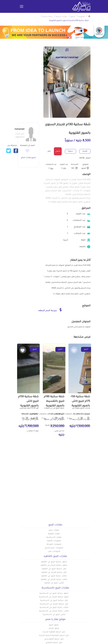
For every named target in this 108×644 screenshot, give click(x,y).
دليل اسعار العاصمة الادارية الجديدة (54, 636)
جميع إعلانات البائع (29, 158)
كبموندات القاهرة (54, 541)
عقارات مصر (54, 530)
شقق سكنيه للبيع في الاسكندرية (54, 593)
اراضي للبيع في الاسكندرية (54, 615)
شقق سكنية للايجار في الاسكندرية (54, 597)
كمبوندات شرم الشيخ (54, 548)
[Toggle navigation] (22, 7)
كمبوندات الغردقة (54, 544)
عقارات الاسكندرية (54, 537)
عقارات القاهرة (54, 534)
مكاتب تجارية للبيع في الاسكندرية (54, 608)
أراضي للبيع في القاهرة (54, 583)
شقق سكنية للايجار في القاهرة (54, 565)
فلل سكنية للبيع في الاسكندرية (54, 601)
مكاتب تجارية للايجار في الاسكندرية (54, 611)
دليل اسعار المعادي (54, 643)
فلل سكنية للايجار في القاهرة (54, 572)
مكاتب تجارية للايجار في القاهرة (54, 580)
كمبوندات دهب (54, 552)
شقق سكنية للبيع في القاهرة (54, 562)
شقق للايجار (54, 628)
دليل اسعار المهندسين (54, 639)
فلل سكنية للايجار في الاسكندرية (54, 604)
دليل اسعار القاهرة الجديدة (54, 632)
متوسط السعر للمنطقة (50, 310)
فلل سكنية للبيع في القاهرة (54, 569)
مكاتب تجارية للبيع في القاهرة (54, 576)
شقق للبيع (54, 625)
